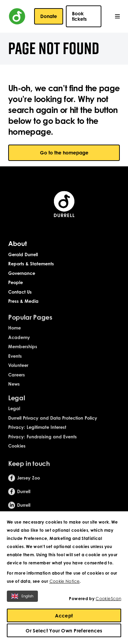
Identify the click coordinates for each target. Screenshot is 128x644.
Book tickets (79, 16)
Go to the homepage (64, 153)
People (16, 283)
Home (15, 333)
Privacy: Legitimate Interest (37, 432)
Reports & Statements (31, 264)
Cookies (17, 451)
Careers (17, 379)
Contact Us (20, 292)
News (14, 389)
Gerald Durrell (23, 254)
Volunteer (18, 370)
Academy (19, 342)
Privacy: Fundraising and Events (42, 441)
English (22, 596)
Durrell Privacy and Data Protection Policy (53, 423)
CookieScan (108, 599)
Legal (14, 413)
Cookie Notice (65, 581)
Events (15, 361)
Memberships (23, 351)
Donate (49, 16)
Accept (64, 616)
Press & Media (23, 301)
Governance (22, 273)
